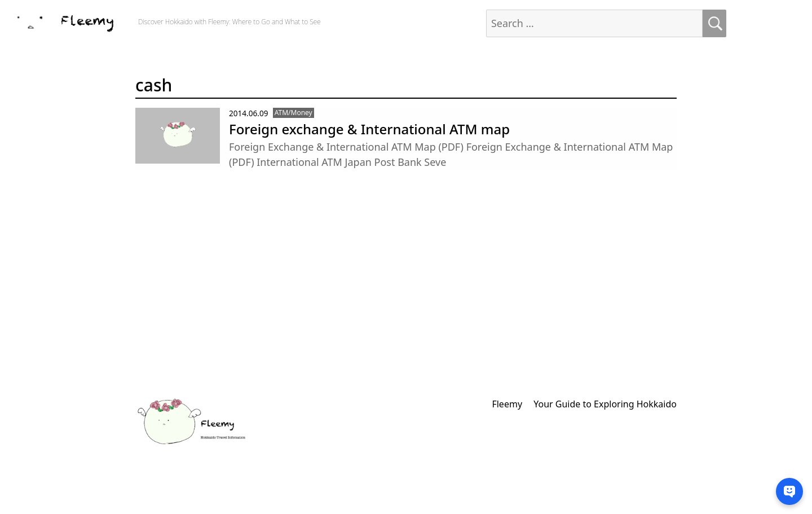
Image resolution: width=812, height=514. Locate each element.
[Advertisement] (341, 295)
